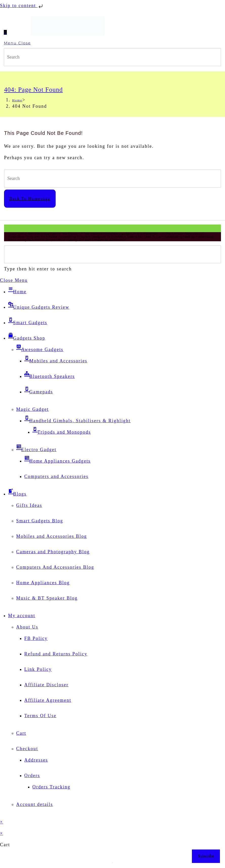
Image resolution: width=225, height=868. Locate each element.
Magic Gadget (32, 409)
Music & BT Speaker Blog (47, 598)
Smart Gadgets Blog (40, 521)
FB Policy (36, 638)
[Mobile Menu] (112, 43)
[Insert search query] (112, 57)
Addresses (36, 760)
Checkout (27, 749)
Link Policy (38, 669)
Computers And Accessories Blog (55, 567)
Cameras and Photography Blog (53, 552)
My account (22, 616)
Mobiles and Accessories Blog (52, 536)
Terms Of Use (40, 716)
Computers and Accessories (56, 476)
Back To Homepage (30, 199)
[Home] (17, 100)
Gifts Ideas (29, 505)
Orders (32, 775)
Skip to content (22, 6)
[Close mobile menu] (14, 280)
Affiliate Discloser (46, 685)
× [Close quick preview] (2, 822)
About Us (27, 627)
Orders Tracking (51, 787)
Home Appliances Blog (43, 583)
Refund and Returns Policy (56, 654)
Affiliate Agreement (48, 700)
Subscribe (206, 856)
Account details (35, 804)
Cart (21, 733)
